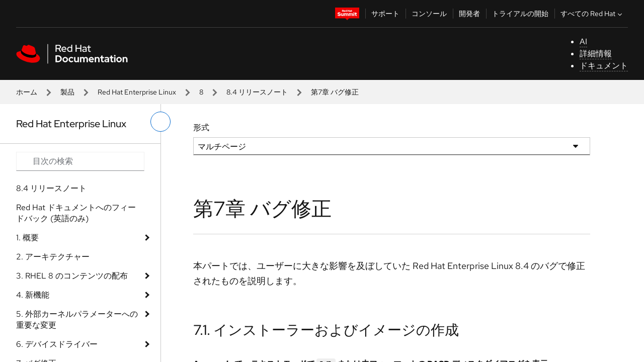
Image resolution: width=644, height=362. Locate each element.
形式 (201, 127)
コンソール (429, 14)
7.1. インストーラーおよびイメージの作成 (326, 330)
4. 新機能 (33, 295)
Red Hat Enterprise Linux (137, 92)
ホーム (27, 92)
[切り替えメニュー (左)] (160, 122)
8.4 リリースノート (257, 92)
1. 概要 (27, 238)
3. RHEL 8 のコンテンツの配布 (72, 276)
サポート (385, 14)
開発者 (469, 14)
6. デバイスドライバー (57, 344)
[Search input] (80, 161)
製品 (67, 92)
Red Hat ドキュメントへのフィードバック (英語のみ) (76, 213)
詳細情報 (596, 54)
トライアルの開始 (520, 14)
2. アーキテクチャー (53, 257)
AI (583, 41)
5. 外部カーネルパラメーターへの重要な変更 (77, 320)
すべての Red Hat (592, 14)
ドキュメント (604, 66)
